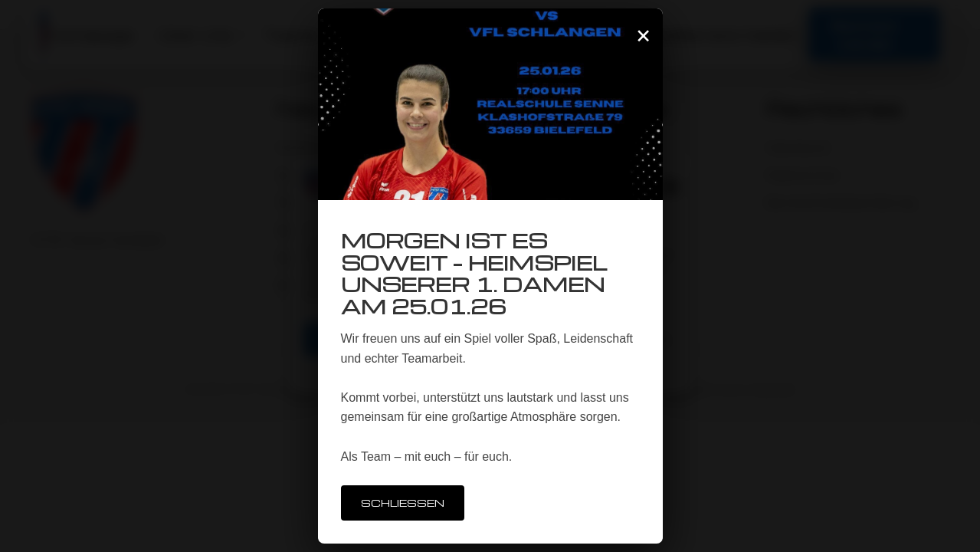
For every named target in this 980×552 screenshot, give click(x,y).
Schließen (403, 503)
